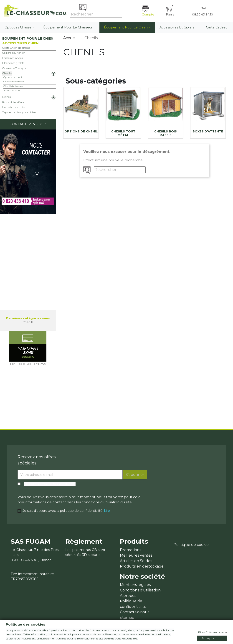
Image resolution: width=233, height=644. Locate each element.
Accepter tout (212, 638)
